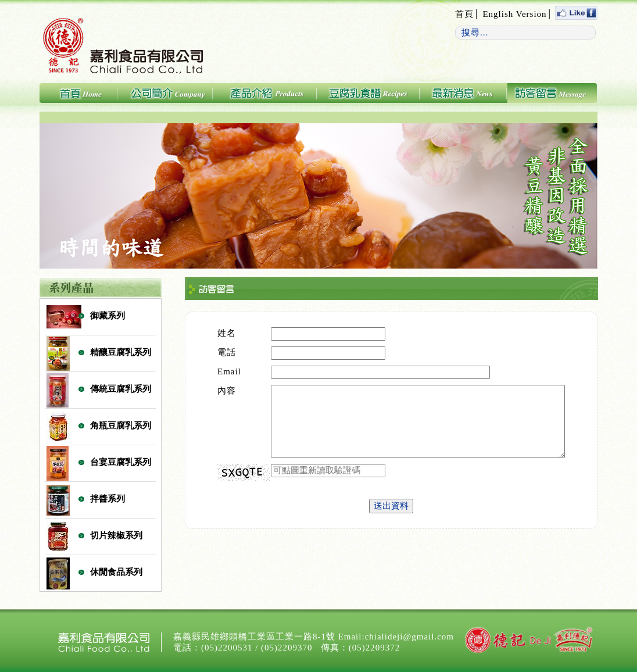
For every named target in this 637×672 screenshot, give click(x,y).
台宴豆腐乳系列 (121, 462)
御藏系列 (108, 316)
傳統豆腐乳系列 (121, 389)
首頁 (464, 14)
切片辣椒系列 (116, 535)
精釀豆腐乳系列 (121, 352)
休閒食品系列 (116, 572)
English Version (514, 14)
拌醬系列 (108, 499)
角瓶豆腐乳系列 (121, 426)
